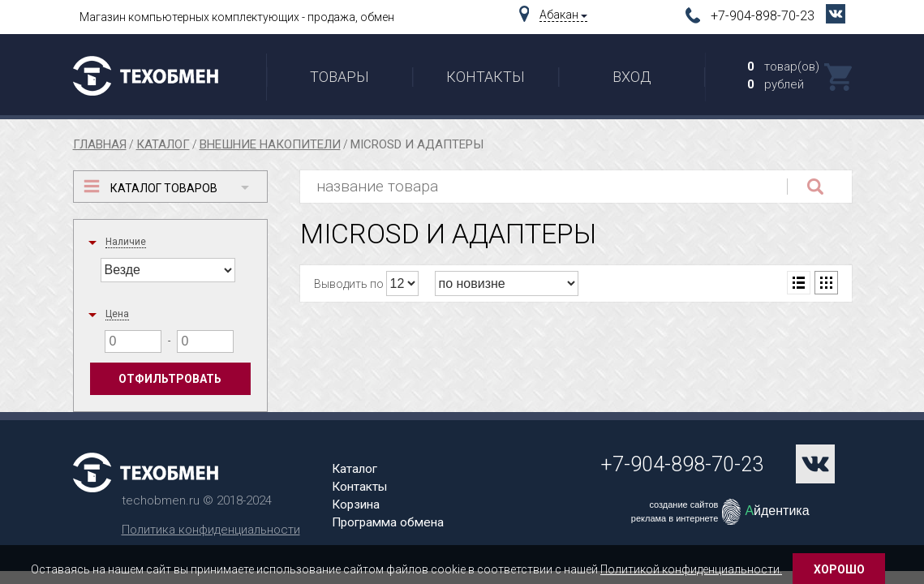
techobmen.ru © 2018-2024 (197, 500)
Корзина (356, 505)
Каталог (163, 144)
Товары (340, 77)
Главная (100, 144)
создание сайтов (683, 505)
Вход (632, 77)
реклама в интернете (675, 518)
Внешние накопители (270, 144)
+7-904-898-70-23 (764, 16)
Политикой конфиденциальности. (691, 569)
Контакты (486, 77)
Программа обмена (388, 522)
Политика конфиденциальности (211, 530)
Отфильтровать (170, 379)
